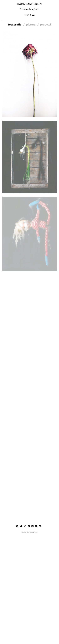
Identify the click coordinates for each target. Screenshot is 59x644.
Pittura (31, 25)
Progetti (46, 25)
